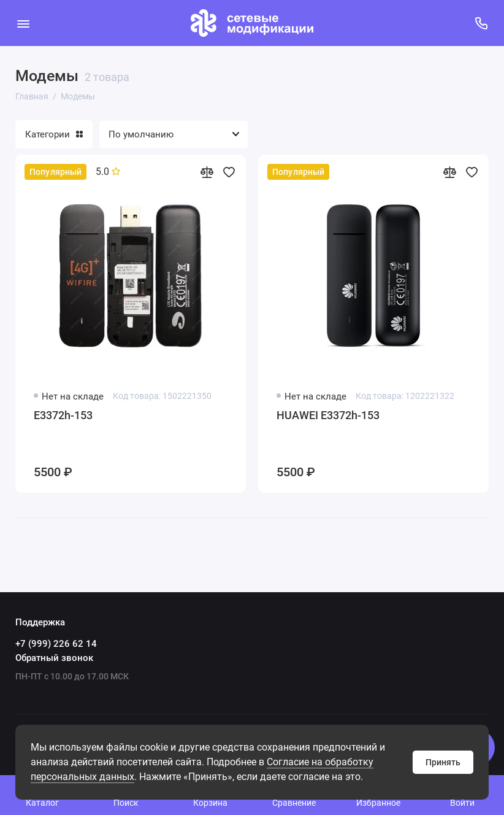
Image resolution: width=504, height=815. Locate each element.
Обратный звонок (54, 658)
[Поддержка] (481, 23)
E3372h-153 (63, 415)
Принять (443, 762)
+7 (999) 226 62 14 (56, 644)
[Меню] (23, 23)
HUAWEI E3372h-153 (328, 415)
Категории (54, 134)
